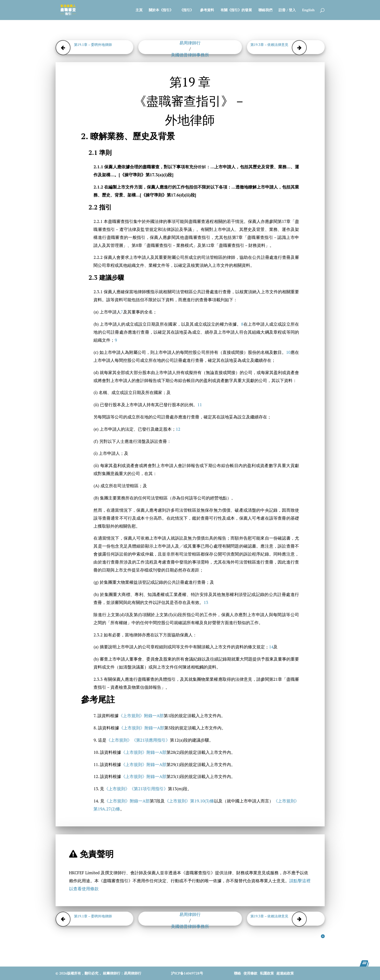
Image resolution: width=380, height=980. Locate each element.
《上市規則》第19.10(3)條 (189, 801)
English (308, 10)
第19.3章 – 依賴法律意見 (269, 45)
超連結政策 (285, 973)
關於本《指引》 (161, 10)
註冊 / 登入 (287, 10)
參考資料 (207, 10)
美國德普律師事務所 (190, 55)
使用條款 (250, 973)
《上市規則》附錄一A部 (141, 716)
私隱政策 (267, 973)
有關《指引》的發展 (236, 10)
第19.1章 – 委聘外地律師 (93, 45)
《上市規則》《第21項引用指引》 (136, 789)
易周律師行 (190, 43)
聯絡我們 (265, 10)
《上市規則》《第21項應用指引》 (138, 740)
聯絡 (237, 973)
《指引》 (187, 10)
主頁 (139, 10)
